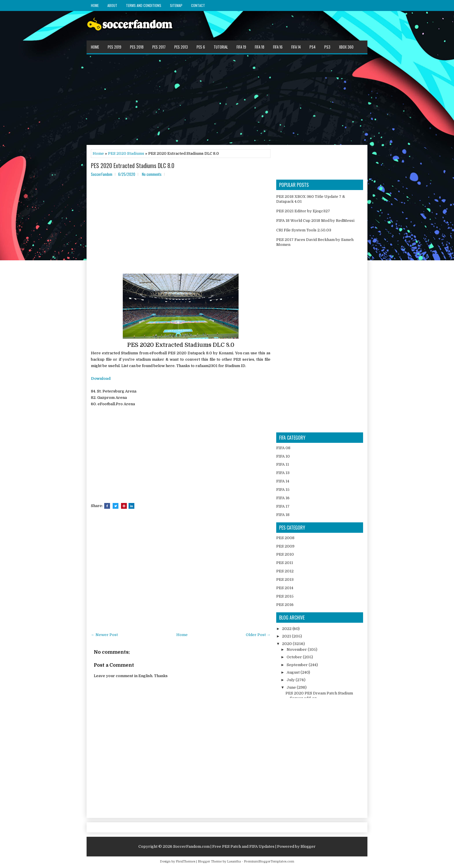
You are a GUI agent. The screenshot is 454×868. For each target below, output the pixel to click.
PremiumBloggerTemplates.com (269, 861)
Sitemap (176, 5)
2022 (287, 629)
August (294, 672)
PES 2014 (285, 588)
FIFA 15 (283, 490)
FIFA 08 (283, 448)
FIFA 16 (278, 47)
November (297, 649)
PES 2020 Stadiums (126, 153)
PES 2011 (285, 563)
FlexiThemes (185, 861)
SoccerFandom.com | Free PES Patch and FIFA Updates (224, 846)
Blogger (308, 846)
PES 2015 (285, 596)
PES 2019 (115, 47)
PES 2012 (285, 571)
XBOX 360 (346, 47)
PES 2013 (181, 47)
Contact (198, 5)
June (292, 687)
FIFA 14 (296, 47)
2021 (287, 636)
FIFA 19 (241, 47)
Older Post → (258, 635)
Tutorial (221, 47)
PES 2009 (285, 546)
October (295, 657)
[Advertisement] (227, 99)
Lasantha (234, 861)
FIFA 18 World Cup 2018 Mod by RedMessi (315, 221)
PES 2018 (137, 47)
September (298, 665)
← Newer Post (104, 635)
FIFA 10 (283, 456)
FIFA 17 (283, 506)
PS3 (327, 47)
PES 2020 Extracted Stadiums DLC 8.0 (133, 165)
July (291, 680)
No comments (152, 174)
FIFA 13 (283, 473)
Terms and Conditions (144, 5)
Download (101, 378)
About (112, 5)
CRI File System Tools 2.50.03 (304, 230)
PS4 (313, 47)
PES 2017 (159, 47)
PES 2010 (285, 554)
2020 (287, 644)
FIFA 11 (283, 464)
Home (95, 5)
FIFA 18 (260, 47)
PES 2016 (285, 605)
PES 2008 (285, 538)
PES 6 (201, 47)
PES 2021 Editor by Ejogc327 (303, 211)
